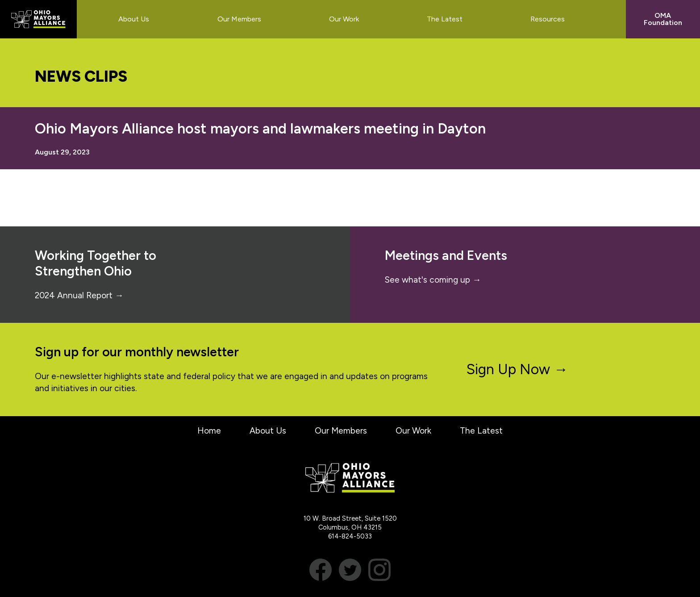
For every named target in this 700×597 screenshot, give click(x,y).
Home (209, 431)
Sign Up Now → (517, 369)
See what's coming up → (433, 280)
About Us (268, 431)
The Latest (481, 431)
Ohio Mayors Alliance (38, 19)
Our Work (413, 431)
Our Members (341, 431)
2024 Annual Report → (79, 295)
